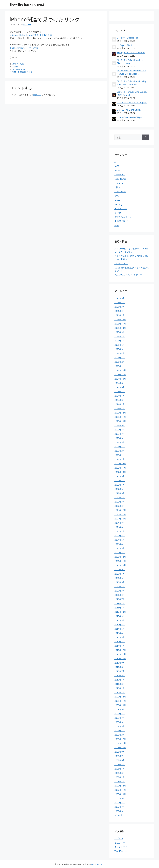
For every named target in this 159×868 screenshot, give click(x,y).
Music (117, 200)
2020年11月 (120, 561)
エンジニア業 (121, 208)
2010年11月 (120, 654)
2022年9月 (120, 476)
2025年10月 (120, 328)
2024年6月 (120, 387)
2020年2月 (120, 595)
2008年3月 (120, 773)
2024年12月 (120, 370)
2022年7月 (120, 485)
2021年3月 (120, 548)
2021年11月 (120, 514)
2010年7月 (120, 671)
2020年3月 (120, 591)
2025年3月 (120, 358)
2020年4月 (120, 586)
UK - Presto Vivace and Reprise (132, 102)
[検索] (146, 137)
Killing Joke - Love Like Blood (131, 53)
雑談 (117, 225)
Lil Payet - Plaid (124, 45)
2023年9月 (120, 425)
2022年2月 (120, 506)
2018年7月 (120, 599)
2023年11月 (120, 417)
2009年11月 (120, 701)
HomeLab (119, 183)
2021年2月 (120, 553)
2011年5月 (120, 629)
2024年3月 (120, 400)
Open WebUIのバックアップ (128, 275)
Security (118, 204)
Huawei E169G (19, 69)
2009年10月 (120, 705)
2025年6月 (120, 345)
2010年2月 (120, 688)
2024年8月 (120, 383)
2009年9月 (120, 709)
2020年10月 (120, 565)
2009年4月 (120, 731)
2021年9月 (120, 523)
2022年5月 (120, 493)
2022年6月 (120, 489)
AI (116, 162)
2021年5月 (120, 540)
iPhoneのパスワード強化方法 (24, 48)
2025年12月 (120, 319)
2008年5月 (120, 764)
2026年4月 (120, 302)
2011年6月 (120, 625)
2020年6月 (120, 578)
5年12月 (118, 815)
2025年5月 (120, 349)
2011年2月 (120, 642)
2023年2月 (120, 455)
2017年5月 (120, 620)
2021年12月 (120, 510)
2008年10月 (120, 748)
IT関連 (118, 187)
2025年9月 (120, 332)
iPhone (15, 67)
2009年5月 (120, 726)
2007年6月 (120, 811)
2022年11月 (120, 468)
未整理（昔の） (19, 64)
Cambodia (119, 175)
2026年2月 (120, 311)
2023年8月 (120, 430)
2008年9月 (120, 752)
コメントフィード (123, 847)
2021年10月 (120, 519)
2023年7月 (120, 434)
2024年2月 (120, 404)
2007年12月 (120, 786)
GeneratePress (98, 864)
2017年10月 (120, 612)
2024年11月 (120, 375)
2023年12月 (120, 413)
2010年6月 (120, 675)
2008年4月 (120, 769)
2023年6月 (120, 438)
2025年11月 (120, 324)
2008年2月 (120, 777)
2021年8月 (120, 527)
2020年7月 (120, 574)
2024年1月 (120, 408)
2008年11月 (120, 743)
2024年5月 (120, 391)
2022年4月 (120, 497)
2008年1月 (120, 781)
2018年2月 (120, 603)
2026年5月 (120, 298)
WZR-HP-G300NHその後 (22, 72)
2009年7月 (120, 718)
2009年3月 (120, 735)
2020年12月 (120, 557)
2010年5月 (120, 680)
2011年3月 (120, 637)
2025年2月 (120, 362)
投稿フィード (121, 843)
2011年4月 (120, 633)
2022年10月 (120, 472)
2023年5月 (120, 442)
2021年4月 (120, 544)
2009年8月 (120, 714)
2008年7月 (120, 756)
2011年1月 (120, 646)
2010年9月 (120, 663)
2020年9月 (120, 570)
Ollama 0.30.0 (121, 263)
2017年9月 (120, 616)
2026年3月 (120, 307)
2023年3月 (120, 451)
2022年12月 (120, 464)
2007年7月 (120, 807)
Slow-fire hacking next (27, 4)
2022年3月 (120, 502)
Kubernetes (120, 192)
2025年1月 (120, 366)
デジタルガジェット (124, 217)
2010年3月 (120, 684)
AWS (117, 166)
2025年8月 (120, 336)
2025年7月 (120, 341)
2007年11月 (120, 790)
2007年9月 (120, 798)
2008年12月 (120, 739)
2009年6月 (120, 722)
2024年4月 (120, 396)
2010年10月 (120, 659)
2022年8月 (120, 480)
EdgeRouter (120, 179)
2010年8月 (120, 667)
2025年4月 (120, 353)
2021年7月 (120, 531)
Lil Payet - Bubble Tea (127, 38)
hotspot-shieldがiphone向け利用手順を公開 (31, 35)
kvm (117, 196)
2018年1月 (120, 608)
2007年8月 (120, 803)
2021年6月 (120, 536)
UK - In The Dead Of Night (130, 117)
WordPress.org (122, 851)
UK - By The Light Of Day (129, 110)
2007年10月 (120, 794)
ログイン (37, 95)
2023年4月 (120, 447)
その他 (118, 213)
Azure (117, 170)
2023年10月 (120, 421)
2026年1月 (120, 315)
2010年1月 (120, 692)
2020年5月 (120, 582)
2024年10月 (120, 379)
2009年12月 (120, 697)
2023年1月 (120, 459)
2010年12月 (120, 650)
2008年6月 (120, 760)
